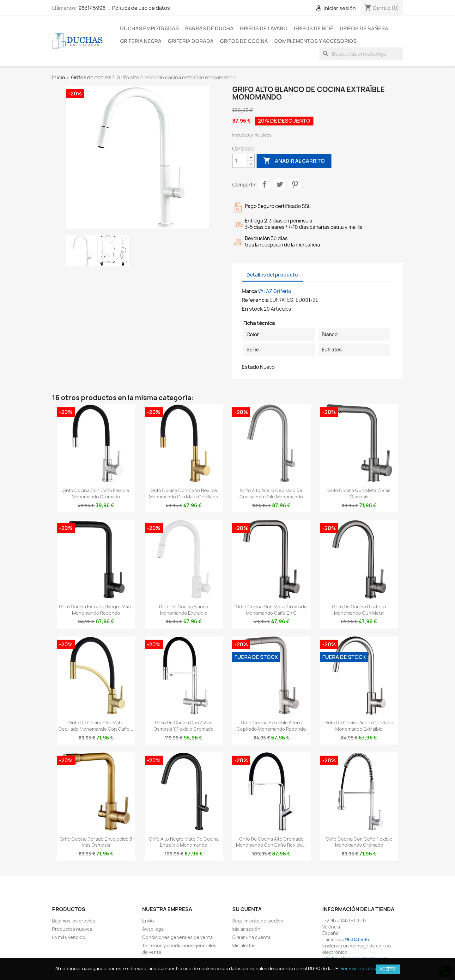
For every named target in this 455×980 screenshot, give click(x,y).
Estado (250, 367)
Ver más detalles (358, 968)
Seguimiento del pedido (258, 921)
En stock (252, 309)
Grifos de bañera (364, 28)
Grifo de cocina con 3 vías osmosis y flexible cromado (184, 726)
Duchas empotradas (149, 28)
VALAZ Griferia (274, 291)
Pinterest (295, 184)
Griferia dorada (191, 41)
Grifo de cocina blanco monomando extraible (184, 610)
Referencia (255, 300)
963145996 (92, 8)
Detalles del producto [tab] (272, 275)
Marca (249, 291)
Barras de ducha (209, 28)
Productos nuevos (72, 929)
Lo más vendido (69, 937)
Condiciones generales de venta (177, 937)
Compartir (264, 184)
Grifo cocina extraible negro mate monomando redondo (96, 610)
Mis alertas (244, 945)
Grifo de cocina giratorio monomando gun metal (359, 610)
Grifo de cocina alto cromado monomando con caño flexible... (271, 842)
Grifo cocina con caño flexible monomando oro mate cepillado (184, 493)
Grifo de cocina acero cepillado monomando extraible (359, 726)
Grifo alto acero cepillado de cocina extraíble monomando (271, 493)
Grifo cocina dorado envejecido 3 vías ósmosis (96, 842)
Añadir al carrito (294, 161)
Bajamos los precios (74, 921)
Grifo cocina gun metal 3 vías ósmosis (359, 493)
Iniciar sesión (246, 929)
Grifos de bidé (314, 28)
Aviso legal (153, 929)
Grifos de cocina (244, 41)
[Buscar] (361, 54)
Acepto (388, 969)
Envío (148, 921)
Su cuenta (247, 909)
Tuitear (280, 184)
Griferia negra (141, 41)
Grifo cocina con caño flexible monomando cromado (96, 493)
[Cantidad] (240, 161)
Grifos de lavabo (264, 28)
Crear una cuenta (251, 937)
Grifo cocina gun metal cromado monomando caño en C (271, 610)
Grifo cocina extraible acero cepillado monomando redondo (271, 726)
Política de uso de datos (141, 8)
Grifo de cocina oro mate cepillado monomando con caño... (96, 726)
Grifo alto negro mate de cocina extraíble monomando (184, 842)
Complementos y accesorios (315, 41)
